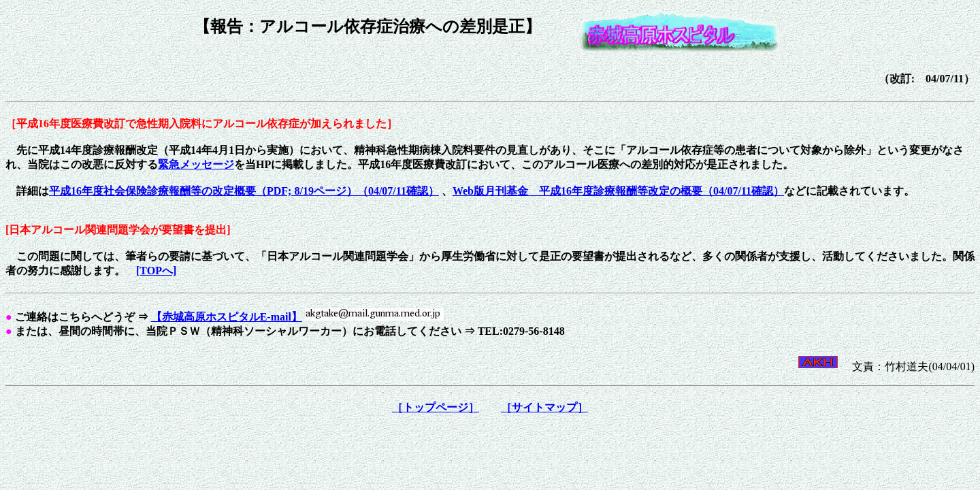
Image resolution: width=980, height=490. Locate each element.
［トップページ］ (436, 407)
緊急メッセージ (196, 164)
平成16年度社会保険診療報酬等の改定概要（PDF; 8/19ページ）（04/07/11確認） (244, 191)
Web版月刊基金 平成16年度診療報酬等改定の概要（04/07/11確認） (618, 191)
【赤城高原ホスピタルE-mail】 (227, 317)
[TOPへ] (156, 271)
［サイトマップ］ (544, 407)
